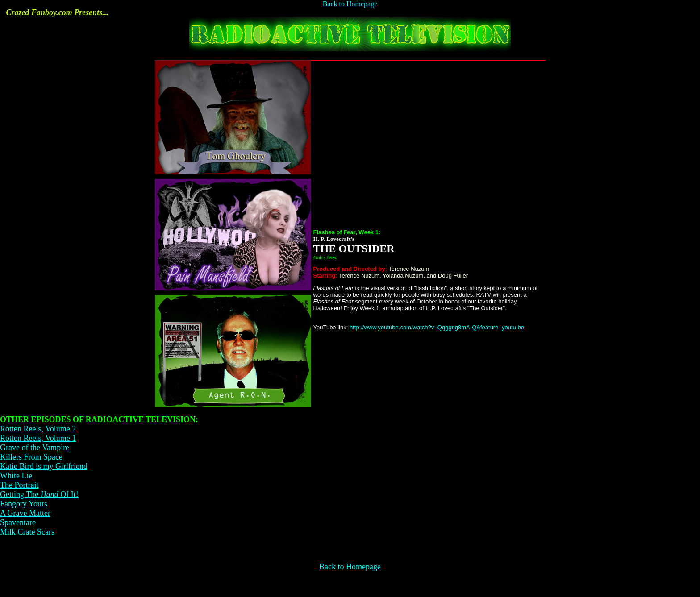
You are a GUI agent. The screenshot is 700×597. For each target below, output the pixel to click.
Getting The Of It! (39, 494)
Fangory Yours (24, 504)
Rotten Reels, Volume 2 (38, 429)
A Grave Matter (25, 513)
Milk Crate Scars (27, 532)
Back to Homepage (350, 4)
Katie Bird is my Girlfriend (44, 466)
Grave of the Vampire (35, 448)
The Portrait (19, 485)
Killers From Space (31, 457)
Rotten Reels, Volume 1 (38, 438)
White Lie (16, 476)
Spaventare (18, 522)
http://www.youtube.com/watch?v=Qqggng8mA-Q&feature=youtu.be (437, 327)
